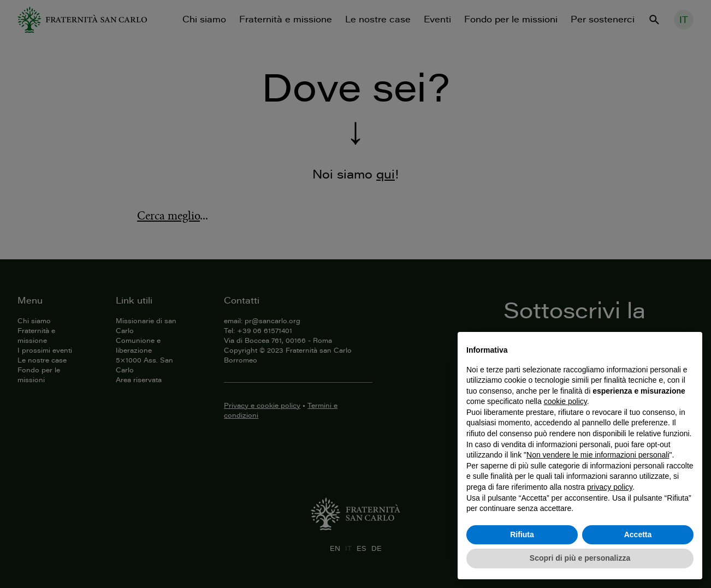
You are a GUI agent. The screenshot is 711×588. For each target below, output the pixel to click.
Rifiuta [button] (522, 534)
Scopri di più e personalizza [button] (580, 558)
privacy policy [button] (610, 487)
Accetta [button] (638, 534)
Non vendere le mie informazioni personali (598, 455)
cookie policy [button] (565, 401)
